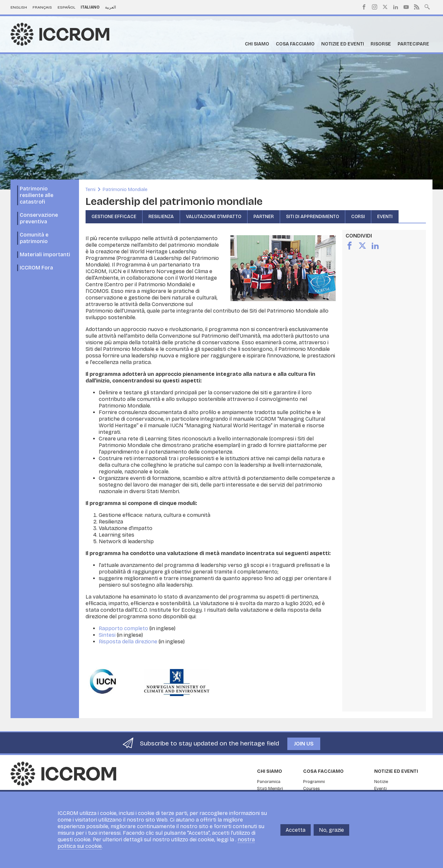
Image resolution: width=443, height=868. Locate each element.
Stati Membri (270, 789)
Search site (427, 6)
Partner (264, 217)
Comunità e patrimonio (34, 238)
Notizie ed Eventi (343, 44)
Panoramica (269, 782)
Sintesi (107, 635)
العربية (110, 7)
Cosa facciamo (295, 44)
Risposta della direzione (128, 642)
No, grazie (331, 833)
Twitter (385, 7)
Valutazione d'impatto (214, 217)
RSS (417, 7)
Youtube (406, 7)
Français (42, 7)
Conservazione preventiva (39, 218)
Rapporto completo (123, 628)
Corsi (358, 217)
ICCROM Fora (36, 268)
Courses (312, 789)
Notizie (381, 782)
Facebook (364, 7)
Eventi (385, 217)
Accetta (296, 833)
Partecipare (413, 44)
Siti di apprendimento (313, 217)
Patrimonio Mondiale (125, 190)
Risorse (381, 44)
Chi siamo (257, 44)
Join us (304, 744)
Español (66, 7)
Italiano (90, 7)
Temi (91, 190)
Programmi (314, 782)
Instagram (375, 7)
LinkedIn (396, 7)
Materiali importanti (45, 254)
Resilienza (161, 217)
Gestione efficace (114, 217)
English (19, 7)
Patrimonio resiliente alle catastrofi (37, 195)
